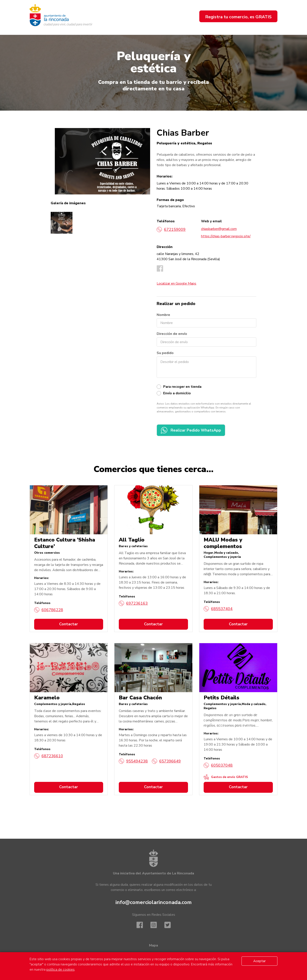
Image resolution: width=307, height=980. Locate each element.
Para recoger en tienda (182, 387)
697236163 (133, 603)
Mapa (153, 945)
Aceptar (259, 961)
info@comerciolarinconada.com (154, 902)
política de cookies (60, 970)
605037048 (218, 765)
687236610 (49, 756)
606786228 (49, 610)
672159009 (171, 229)
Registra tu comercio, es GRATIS (238, 17)
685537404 (218, 609)
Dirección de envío (172, 334)
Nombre (163, 315)
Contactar (69, 624)
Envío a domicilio (177, 393)
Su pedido (165, 353)
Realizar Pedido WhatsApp (191, 430)
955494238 (133, 761)
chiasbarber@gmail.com (219, 229)
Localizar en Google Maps (176, 283)
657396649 (166, 761)
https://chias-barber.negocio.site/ (226, 236)
